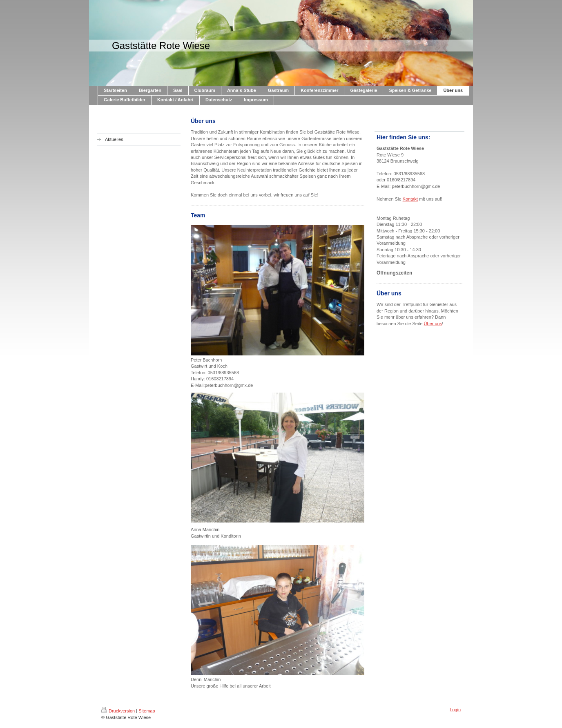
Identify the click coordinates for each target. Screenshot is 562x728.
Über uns (433, 324)
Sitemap (147, 711)
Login (455, 710)
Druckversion (118, 711)
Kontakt (410, 199)
